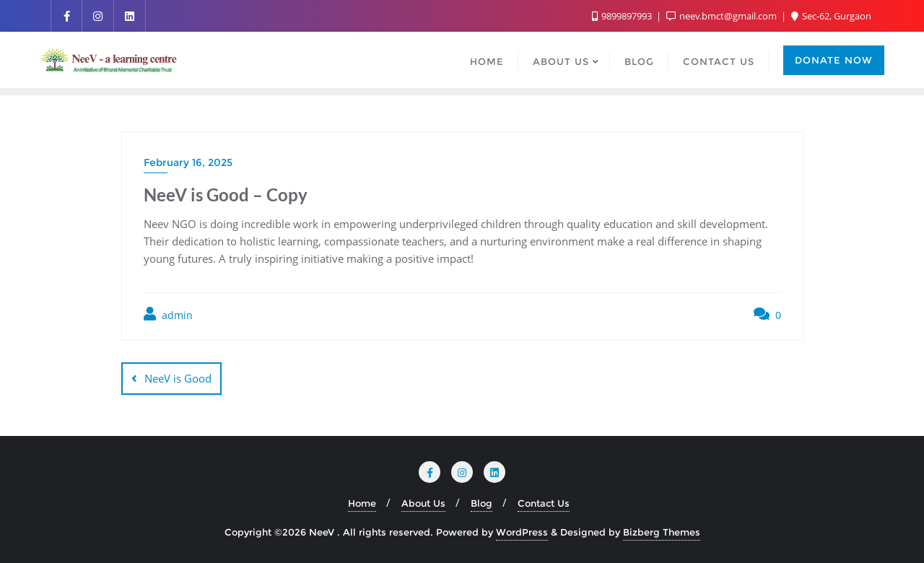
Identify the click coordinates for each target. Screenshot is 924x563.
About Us (423, 503)
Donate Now (834, 60)
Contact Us (544, 503)
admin (168, 314)
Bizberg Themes (662, 532)
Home (362, 503)
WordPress (522, 532)
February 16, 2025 (188, 162)
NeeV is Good (178, 378)
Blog (481, 503)
